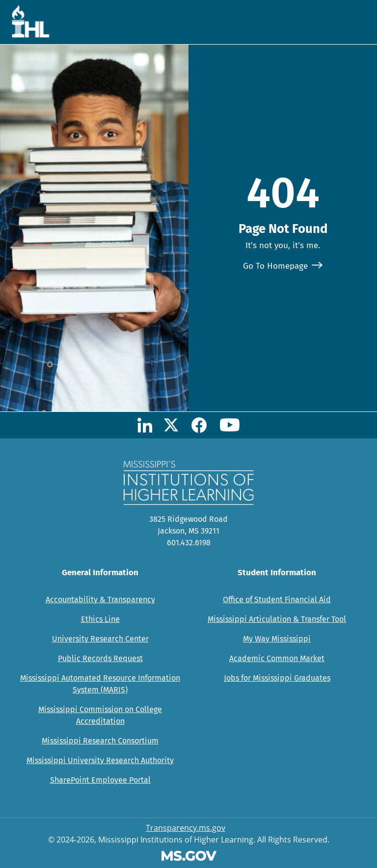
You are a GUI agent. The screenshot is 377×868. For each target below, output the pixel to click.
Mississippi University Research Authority (100, 760)
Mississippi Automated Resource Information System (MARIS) (100, 684)
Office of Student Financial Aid (277, 600)
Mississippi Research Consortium (100, 741)
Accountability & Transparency (100, 600)
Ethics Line (100, 619)
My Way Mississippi (277, 639)
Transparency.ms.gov (186, 828)
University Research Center (100, 639)
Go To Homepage (275, 266)
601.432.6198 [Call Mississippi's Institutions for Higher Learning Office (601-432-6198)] (189, 543)
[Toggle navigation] (354, 22)
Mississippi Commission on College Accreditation (100, 715)
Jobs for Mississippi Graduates (277, 678)
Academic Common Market (277, 658)
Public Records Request (100, 658)
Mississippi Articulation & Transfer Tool (277, 619)
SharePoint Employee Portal (100, 780)
